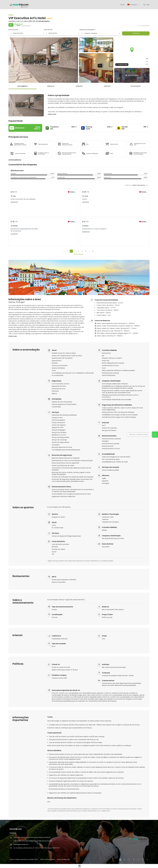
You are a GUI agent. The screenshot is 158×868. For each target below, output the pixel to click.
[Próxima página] (89, 251)
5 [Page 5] (86, 251)
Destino (107, 86)
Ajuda (122, 5)
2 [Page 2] (75, 251)
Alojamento (23, 86)
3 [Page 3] (78, 251)
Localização (135, 86)
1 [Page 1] (71, 251)
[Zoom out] (147, 62)
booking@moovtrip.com (21, 844)
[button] (132, 50)
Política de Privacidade (47, 859)
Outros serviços (16, 160)
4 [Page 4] (82, 251)
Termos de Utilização (63, 859)
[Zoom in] (147, 59)
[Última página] (93, 251)
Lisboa (11, 15)
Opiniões (79, 86)
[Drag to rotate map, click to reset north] (147, 64)
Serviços (51, 86)
